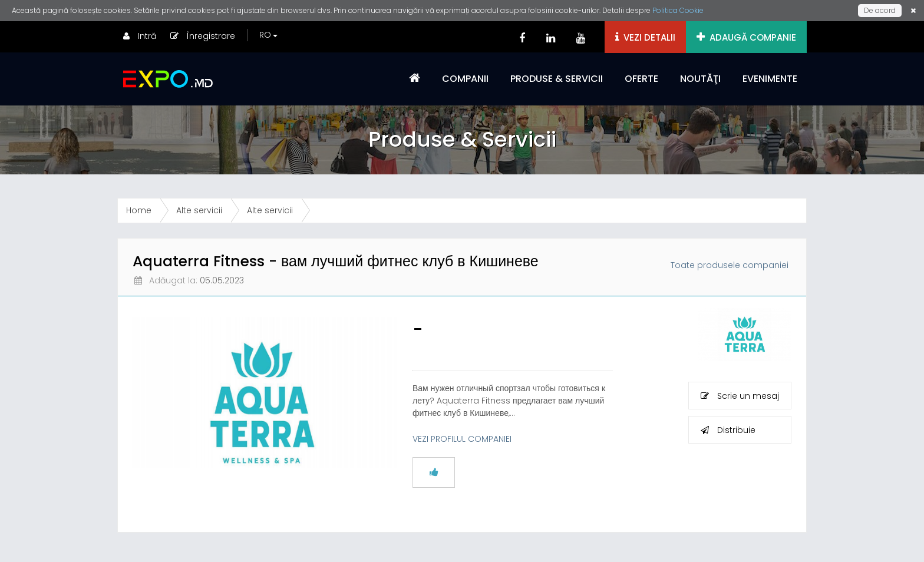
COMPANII (465, 79)
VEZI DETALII (645, 37)
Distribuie (728, 430)
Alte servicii (199, 210)
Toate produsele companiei (730, 265)
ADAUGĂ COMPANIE (746, 37)
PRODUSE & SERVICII (557, 79)
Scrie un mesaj (740, 396)
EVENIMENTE (770, 79)
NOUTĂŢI (700, 79)
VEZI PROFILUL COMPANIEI (462, 439)
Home (139, 210)
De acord (880, 10)
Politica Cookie (678, 10)
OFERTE (641, 79)
